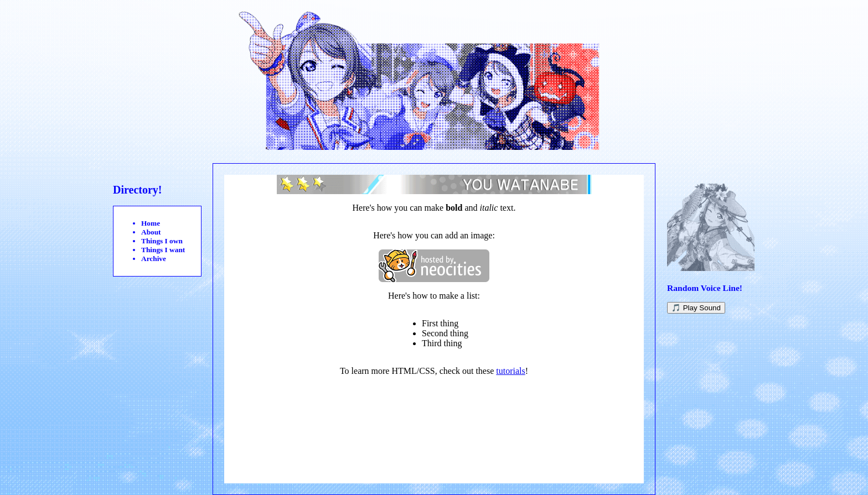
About (151, 232)
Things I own (162, 241)
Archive (154, 259)
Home (151, 223)
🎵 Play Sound (696, 308)
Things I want (163, 250)
